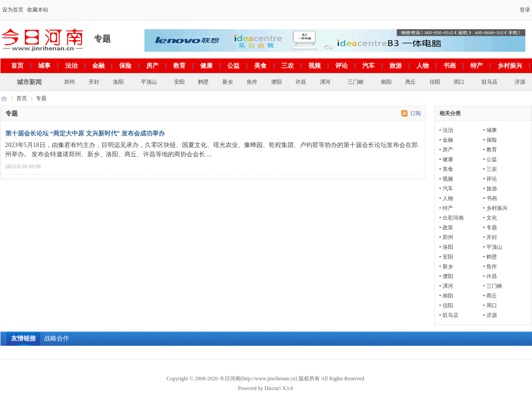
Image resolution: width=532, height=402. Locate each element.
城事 (44, 66)
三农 (287, 66)
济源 (520, 82)
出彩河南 (453, 218)
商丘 (411, 82)
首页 (17, 66)
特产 (477, 66)
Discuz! (273, 388)
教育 (179, 66)
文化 (492, 218)
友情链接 (23, 338)
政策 (448, 228)
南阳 (386, 82)
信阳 (435, 82)
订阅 (416, 113)
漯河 (325, 82)
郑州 (70, 82)
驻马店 (489, 82)
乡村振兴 (510, 66)
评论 (342, 66)
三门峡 (356, 82)
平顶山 (149, 82)
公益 (233, 66)
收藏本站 (38, 10)
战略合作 (57, 338)
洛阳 (118, 82)
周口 (459, 82)
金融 (98, 66)
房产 (152, 66)
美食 (260, 66)
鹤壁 (203, 82)
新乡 (228, 82)
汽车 (369, 66)
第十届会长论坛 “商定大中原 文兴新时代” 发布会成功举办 (85, 133)
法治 (71, 66)
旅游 (396, 66)
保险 (125, 66)
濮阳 (276, 82)
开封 (94, 82)
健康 (206, 66)
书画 (450, 66)
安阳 (179, 82)
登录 (525, 10)
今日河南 (4, 99)
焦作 (252, 82)
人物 (423, 66)
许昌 (301, 82)
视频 (315, 66)
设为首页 (13, 10)
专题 (492, 228)
